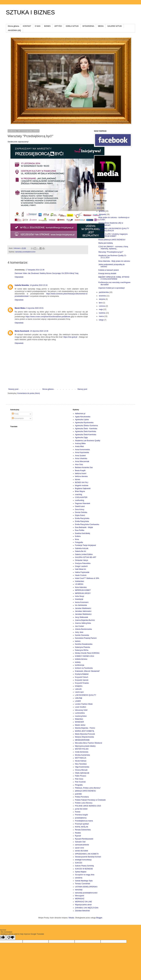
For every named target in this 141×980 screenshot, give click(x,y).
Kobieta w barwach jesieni (109, 270)
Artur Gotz (79, 465)
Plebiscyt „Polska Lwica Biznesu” (88, 788)
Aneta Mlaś (79, 446)
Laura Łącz (79, 692)
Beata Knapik (80, 471)
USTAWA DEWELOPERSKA (86, 887)
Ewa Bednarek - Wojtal (84, 527)
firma (77, 539)
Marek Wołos (20, 308)
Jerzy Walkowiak (82, 617)
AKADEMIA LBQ (14, 30)
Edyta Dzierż (80, 515)
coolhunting (80, 500)
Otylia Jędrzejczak (82, 773)
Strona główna (13, 26)
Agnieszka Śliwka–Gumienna (86, 426)
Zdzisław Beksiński (82, 911)
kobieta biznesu (81, 659)
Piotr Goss (79, 779)
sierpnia (102, 299)
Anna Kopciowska (82, 452)
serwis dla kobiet (82, 851)
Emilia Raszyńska (82, 521)
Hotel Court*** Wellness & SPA (87, 578)
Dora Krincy (80, 509)
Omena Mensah (81, 770)
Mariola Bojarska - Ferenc (85, 728)
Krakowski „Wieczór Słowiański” (87, 671)
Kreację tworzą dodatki (107, 273)
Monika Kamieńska (82, 755)
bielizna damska (81, 476)
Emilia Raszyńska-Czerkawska (87, 524)
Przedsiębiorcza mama (84, 821)
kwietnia (102, 313)
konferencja (80, 665)
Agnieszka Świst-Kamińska (86, 435)
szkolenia (79, 878)
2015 (99, 205)
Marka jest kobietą (106, 243)
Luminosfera (80, 713)
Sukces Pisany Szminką (84, 866)
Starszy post (82, 389)
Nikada (71, 918)
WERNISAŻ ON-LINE (83, 902)
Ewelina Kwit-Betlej (83, 533)
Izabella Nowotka (22, 285)
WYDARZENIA (88, 26)
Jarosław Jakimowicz (83, 611)
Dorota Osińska (81, 512)
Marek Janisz (80, 725)
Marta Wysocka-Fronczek (85, 734)
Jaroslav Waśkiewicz (83, 608)
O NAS (38, 26)
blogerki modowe (82, 486)
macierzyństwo (81, 716)
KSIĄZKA (79, 686)
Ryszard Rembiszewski (84, 839)
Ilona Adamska (81, 587)
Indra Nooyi (80, 596)
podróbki (78, 794)
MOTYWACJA (81, 758)
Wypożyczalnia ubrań (83, 905)
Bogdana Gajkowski (83, 488)
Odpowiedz (19, 277)
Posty (15, 414)
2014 (99, 208)
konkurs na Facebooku (84, 668)
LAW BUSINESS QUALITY (86, 695)
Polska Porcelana (82, 797)
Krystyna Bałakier (82, 674)
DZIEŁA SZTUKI (72, 26)
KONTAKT (27, 26)
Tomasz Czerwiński (83, 884)
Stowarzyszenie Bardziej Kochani (88, 857)
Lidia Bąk (79, 698)
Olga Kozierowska (82, 767)
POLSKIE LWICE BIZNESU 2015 (88, 806)
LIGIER (78, 701)
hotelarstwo (80, 581)
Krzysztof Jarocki (82, 680)
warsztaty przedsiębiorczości (25, 252)
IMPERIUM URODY (83, 593)
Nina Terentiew (81, 764)
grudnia (102, 211)
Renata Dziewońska (83, 830)
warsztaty (79, 890)
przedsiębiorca (81, 818)
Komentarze (18, 418)
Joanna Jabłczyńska (83, 623)
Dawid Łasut (80, 506)
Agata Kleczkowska (83, 417)
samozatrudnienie (82, 845)
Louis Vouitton (81, 707)
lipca (101, 303)
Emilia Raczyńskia (82, 518)
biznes (78, 479)
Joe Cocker (80, 626)
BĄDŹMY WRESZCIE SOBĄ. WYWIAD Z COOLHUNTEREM (114, 278)
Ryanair (78, 836)
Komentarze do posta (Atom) (29, 393)
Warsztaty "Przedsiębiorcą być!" (111, 252)
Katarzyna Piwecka (83, 647)
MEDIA (101, 26)
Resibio (78, 833)
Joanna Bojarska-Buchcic (85, 620)
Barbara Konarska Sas (84, 467)
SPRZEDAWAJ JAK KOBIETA (87, 854)
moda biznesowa (82, 752)
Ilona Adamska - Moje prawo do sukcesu (114, 261)
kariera (78, 641)
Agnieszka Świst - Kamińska (86, 429)
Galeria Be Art (81, 551)
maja (101, 309)
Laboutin (78, 689)
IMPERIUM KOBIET (83, 590)
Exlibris (78, 536)
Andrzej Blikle (80, 444)
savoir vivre (80, 848)
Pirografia (79, 785)
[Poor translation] (11, 937)
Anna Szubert (80, 456)
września (103, 296)
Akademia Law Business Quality (88, 441)
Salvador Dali (80, 842)
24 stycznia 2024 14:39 (39, 331)
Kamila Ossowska (82, 635)
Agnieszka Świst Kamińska (86, 431)
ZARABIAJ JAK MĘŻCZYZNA (87, 908)
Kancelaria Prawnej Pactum (86, 638)
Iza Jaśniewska (81, 605)
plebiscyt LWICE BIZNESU (85, 791)
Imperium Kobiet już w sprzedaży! (112, 288)
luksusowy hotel (81, 710)
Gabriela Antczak (82, 548)
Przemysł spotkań (82, 824)
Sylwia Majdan (81, 872)
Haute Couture (81, 575)
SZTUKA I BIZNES (30, 12)
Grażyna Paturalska (83, 563)
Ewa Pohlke (80, 530)
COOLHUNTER (81, 497)
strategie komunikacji (83, 860)
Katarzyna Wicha (82, 650)
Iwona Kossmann (82, 602)
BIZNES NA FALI (82, 482)
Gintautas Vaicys (82, 560)
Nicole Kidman (81, 761)
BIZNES (47, 26)
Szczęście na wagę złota (85, 875)
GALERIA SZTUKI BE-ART (86, 557)
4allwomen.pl (80, 414)
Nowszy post (13, 389)
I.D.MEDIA (79, 584)
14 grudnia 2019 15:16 (39, 285)
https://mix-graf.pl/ (70, 337)
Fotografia (79, 542)
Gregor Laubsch (81, 566)
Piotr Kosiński (80, 782)
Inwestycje (79, 599)
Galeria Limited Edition (84, 554)
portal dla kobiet (81, 809)
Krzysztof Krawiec (82, 683)
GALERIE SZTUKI (115, 26)
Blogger (99, 918)
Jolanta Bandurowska (83, 629)
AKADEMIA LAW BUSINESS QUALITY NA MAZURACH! (114, 230)
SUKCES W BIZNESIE (84, 869)
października (104, 292)
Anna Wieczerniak (82, 461)
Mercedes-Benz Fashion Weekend (89, 743)
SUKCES (79, 863)
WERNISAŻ (80, 899)
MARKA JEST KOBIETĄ (85, 731)
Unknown (103, 189)
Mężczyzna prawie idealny (85, 746)
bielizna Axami (81, 473)
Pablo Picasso (81, 776)
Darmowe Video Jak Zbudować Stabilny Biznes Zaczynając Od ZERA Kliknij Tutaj (46, 273)
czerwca (102, 306)
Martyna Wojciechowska (85, 737)
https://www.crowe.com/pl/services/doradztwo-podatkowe (48, 317)
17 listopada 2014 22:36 (35, 270)
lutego (101, 320)
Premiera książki (82, 815)
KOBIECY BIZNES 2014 (85, 656)
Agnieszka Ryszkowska (84, 423)
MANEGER (80, 722)
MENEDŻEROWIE (82, 740)
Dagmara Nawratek (83, 503)
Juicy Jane (79, 632)
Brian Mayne (80, 491)
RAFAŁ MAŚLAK (82, 827)
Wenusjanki (80, 896)
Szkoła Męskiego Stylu (84, 881)
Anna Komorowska (82, 450)
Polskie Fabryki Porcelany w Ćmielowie (90, 800)
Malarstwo (79, 719)
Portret (78, 812)
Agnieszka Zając (82, 437)
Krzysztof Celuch (82, 677)
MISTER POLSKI (82, 749)
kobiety (78, 662)
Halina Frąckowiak (82, 572)
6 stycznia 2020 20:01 (35, 308)
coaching (79, 494)
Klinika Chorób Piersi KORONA (87, 653)
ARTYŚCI (58, 26)
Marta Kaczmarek (22, 331)
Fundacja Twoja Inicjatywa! (86, 545)
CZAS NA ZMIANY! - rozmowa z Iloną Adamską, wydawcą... (113, 248)
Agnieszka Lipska (82, 420)
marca (102, 316)
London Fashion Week (84, 704)
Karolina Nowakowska (84, 644)
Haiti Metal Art (81, 569)
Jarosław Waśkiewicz (83, 614)
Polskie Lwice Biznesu (84, 803)
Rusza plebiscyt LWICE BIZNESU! (112, 240)
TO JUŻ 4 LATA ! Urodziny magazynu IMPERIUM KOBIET (113, 235)
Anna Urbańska (81, 458)
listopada (103, 214)
